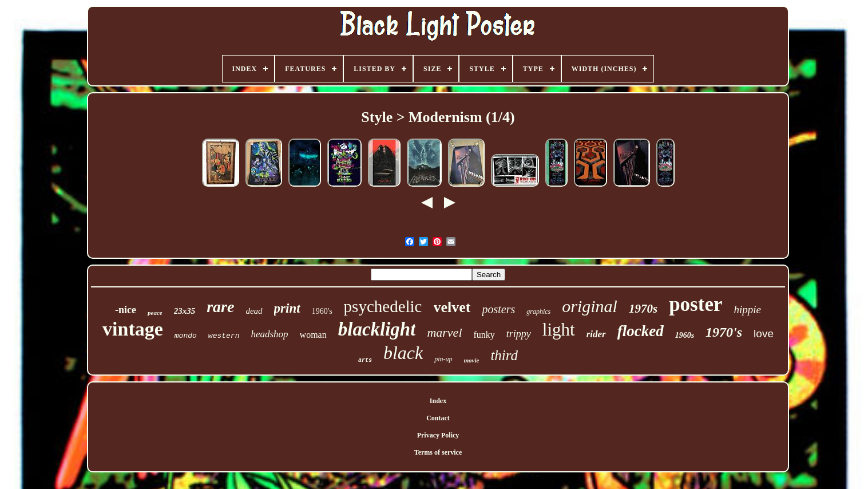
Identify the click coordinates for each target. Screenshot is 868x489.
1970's (724, 332)
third (504, 355)
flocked (641, 331)
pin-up (443, 359)
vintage (133, 329)
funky (484, 335)
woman (313, 335)
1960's (322, 311)
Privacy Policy (438, 435)
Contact (438, 418)
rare (220, 307)
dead (254, 311)
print (287, 308)
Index (438, 401)
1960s (685, 335)
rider (596, 334)
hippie (747, 309)
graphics (538, 311)
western (224, 336)
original (590, 306)
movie (472, 360)
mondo (186, 336)
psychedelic (383, 306)
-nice (126, 310)
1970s (643, 309)
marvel (444, 332)
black (403, 353)
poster (695, 304)
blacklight (377, 329)
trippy (519, 334)
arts (365, 360)
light (559, 330)
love (764, 334)
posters (498, 309)
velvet (452, 307)
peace (155, 313)
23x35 (185, 311)
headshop (269, 334)
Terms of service (438, 452)
